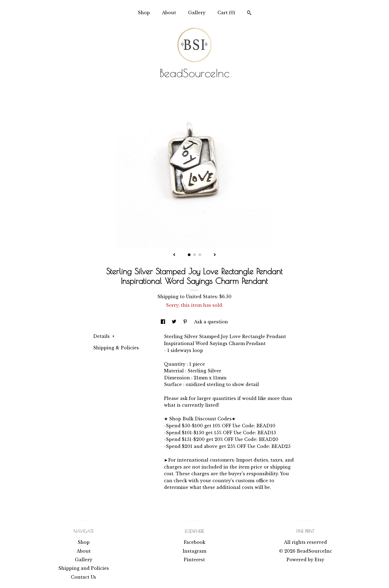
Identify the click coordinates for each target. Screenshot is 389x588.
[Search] (249, 13)
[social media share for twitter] (175, 322)
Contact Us (83, 577)
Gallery (197, 13)
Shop (144, 13)
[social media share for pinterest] (186, 322)
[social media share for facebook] (164, 322)
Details (104, 336)
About (169, 13)
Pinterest (194, 560)
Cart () (226, 13)
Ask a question (211, 322)
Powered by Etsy (305, 560)
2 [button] (194, 255)
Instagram (194, 551)
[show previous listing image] (174, 255)
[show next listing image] (215, 255)
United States (201, 297)
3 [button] (200, 255)
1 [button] (189, 255)
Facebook (194, 542)
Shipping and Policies (84, 568)
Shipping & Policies (116, 348)
